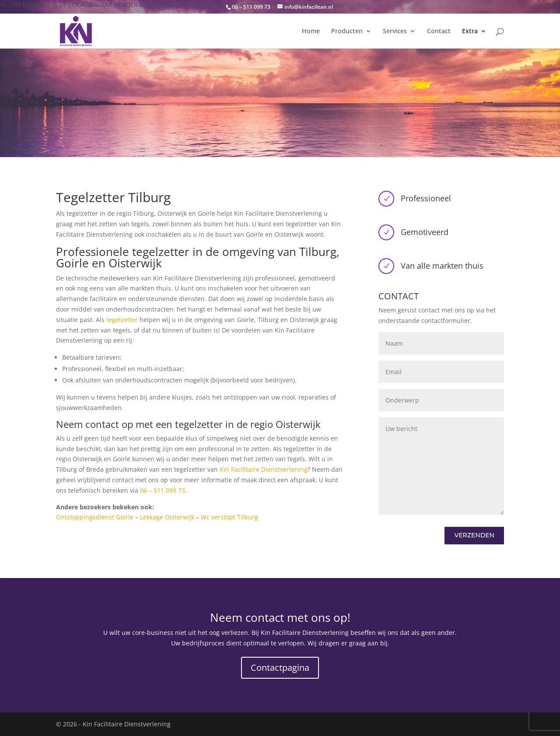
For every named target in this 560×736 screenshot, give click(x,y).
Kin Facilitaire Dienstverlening (264, 469)
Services (395, 32)
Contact (439, 32)
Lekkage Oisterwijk (167, 517)
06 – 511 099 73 (163, 490)
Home (311, 32)
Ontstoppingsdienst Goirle (95, 517)
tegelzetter (122, 320)
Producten (347, 32)
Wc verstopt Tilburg (229, 517)
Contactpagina (280, 668)
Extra (470, 32)
